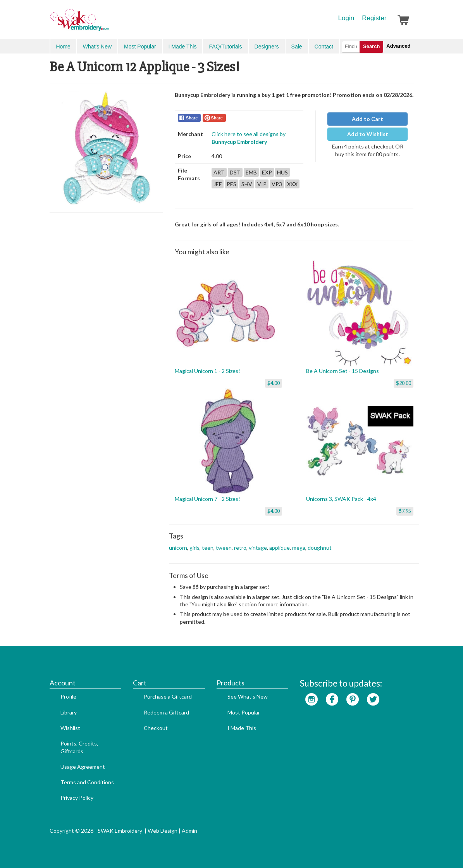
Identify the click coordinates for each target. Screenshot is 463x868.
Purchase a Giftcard (168, 696)
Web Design (163, 831)
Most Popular (140, 47)
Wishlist (70, 728)
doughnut (320, 548)
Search (371, 46)
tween (224, 548)
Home (63, 47)
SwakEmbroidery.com (108, 23)
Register (374, 18)
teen (208, 548)
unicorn (178, 548)
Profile (68, 696)
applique (280, 548)
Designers (267, 47)
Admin (189, 831)
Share (192, 118)
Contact (324, 47)
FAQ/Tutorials (225, 47)
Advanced (398, 46)
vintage (258, 548)
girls (194, 548)
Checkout (156, 728)
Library (69, 712)
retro (240, 548)
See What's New (248, 696)
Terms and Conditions (87, 782)
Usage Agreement (83, 767)
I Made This (183, 47)
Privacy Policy (77, 798)
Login (346, 18)
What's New (97, 47)
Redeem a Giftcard (166, 712)
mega (299, 548)
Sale (297, 47)
